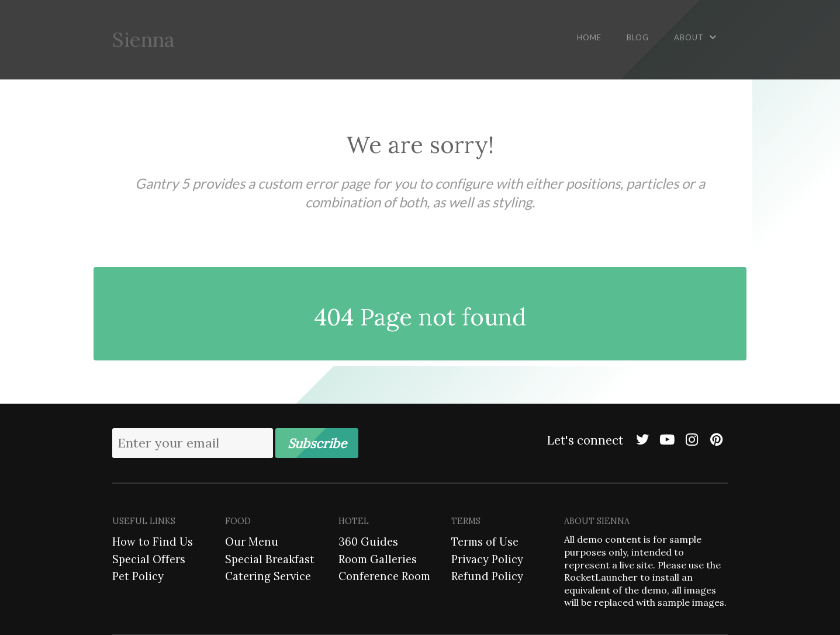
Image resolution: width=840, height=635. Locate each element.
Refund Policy (487, 576)
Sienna (143, 39)
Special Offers (149, 559)
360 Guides (368, 542)
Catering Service (268, 576)
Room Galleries (378, 559)
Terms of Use (485, 542)
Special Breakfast (270, 559)
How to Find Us (153, 542)
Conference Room (384, 576)
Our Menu (252, 542)
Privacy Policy (487, 559)
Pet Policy (138, 576)
